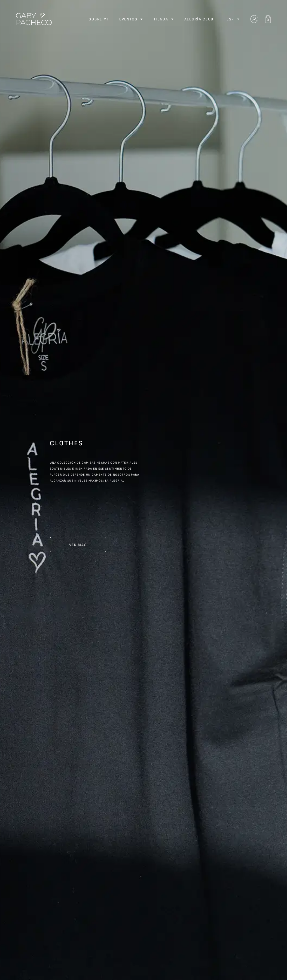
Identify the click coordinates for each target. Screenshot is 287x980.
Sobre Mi (98, 19)
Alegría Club (199, 19)
